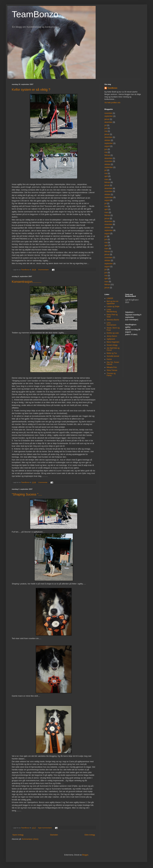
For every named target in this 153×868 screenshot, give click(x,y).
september (109, 116)
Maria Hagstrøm (113, 342)
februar (107, 155)
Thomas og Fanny (111, 374)
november (108, 113)
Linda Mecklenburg (112, 311)
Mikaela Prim (112, 367)
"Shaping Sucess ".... (27, 494)
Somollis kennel (113, 356)
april (106, 176)
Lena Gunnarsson (111, 324)
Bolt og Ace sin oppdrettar (112, 302)
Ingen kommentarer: (45, 828)
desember (108, 122)
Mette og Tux (112, 353)
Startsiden (54, 835)
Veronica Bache (113, 320)
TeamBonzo (35, 14)
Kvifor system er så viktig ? (31, 90)
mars (106, 179)
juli (106, 125)
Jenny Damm (112, 336)
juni (106, 128)
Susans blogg (112, 345)
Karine (109, 359)
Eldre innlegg (90, 835)
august (107, 146)
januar (107, 119)
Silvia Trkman (112, 370)
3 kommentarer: (44, 270)
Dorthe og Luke (113, 333)
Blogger (85, 855)
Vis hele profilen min (112, 103)
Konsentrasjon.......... (27, 282)
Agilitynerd (111, 339)
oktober (107, 140)
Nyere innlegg (18, 835)
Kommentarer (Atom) (30, 839)
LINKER (110, 298)
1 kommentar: (43, 482)
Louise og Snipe (113, 306)
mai (106, 131)
